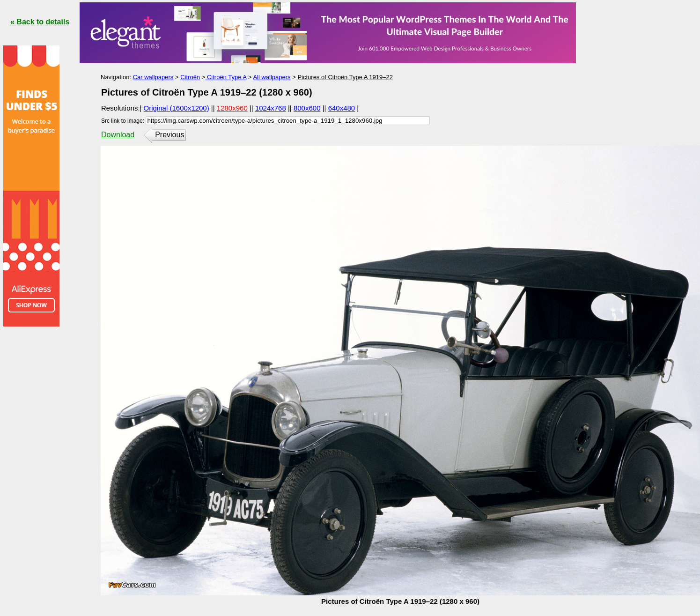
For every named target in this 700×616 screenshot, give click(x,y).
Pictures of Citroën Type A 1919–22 (345, 77)
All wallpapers (272, 77)
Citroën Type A (226, 77)
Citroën (190, 77)
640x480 (342, 108)
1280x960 (232, 108)
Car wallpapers (153, 77)
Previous (169, 135)
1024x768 (271, 108)
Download (118, 135)
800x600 (307, 108)
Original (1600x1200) (177, 108)
